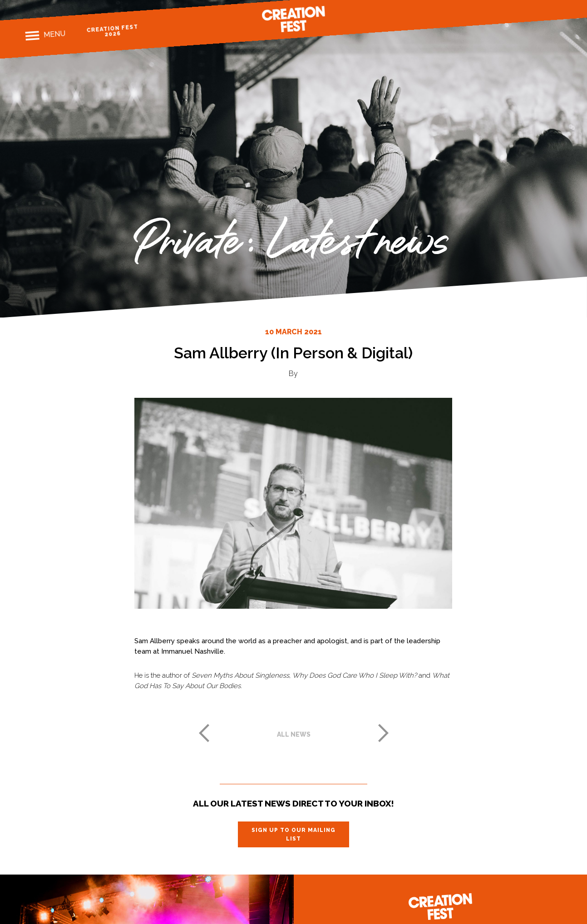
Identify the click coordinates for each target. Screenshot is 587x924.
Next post (384, 733)
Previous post (204, 733)
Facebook (509, 13)
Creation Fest (294, 19)
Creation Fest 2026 (112, 31)
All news (294, 734)
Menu (54, 34)
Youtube (556, 10)
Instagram (525, 12)
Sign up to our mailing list (293, 834)
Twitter (540, 11)
